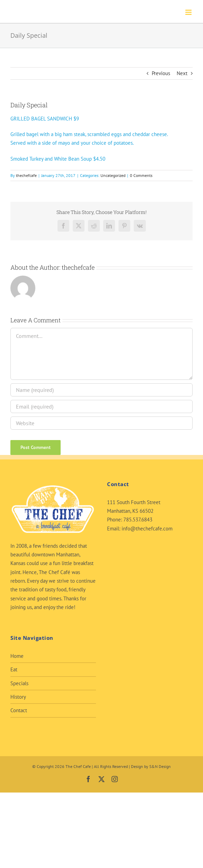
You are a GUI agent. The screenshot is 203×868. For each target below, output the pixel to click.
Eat (14, 669)
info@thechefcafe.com (147, 529)
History (18, 697)
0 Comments (141, 175)
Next (182, 73)
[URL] (101, 423)
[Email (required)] (101, 406)
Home (17, 656)
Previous (161, 73)
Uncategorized (113, 175)
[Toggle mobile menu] (189, 12)
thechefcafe (26, 175)
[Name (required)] (101, 390)
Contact (19, 710)
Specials (19, 683)
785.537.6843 (138, 520)
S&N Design (160, 766)
